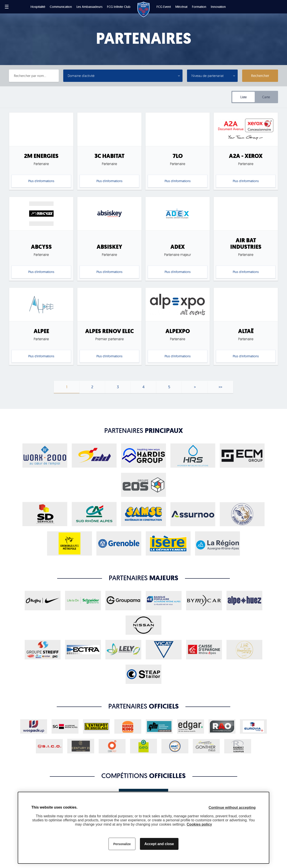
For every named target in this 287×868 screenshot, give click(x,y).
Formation (199, 7)
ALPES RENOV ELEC (110, 331)
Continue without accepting (232, 808)
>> (220, 387)
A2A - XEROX (246, 156)
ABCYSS (41, 247)
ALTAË (246, 331)
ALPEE (41, 331)
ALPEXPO (178, 331)
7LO (178, 156)
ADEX (178, 247)
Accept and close (159, 844)
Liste (244, 97)
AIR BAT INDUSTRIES (246, 244)
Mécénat (181, 7)
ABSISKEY (109, 247)
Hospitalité (38, 7)
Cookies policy (199, 824)
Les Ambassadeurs (89, 7)
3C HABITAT (109, 156)
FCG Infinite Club (119, 7)
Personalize (122, 844)
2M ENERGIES (41, 156)
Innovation (218, 7)
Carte (266, 97)
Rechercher (260, 76)
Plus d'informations (41, 181)
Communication (61, 7)
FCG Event (164, 7)
